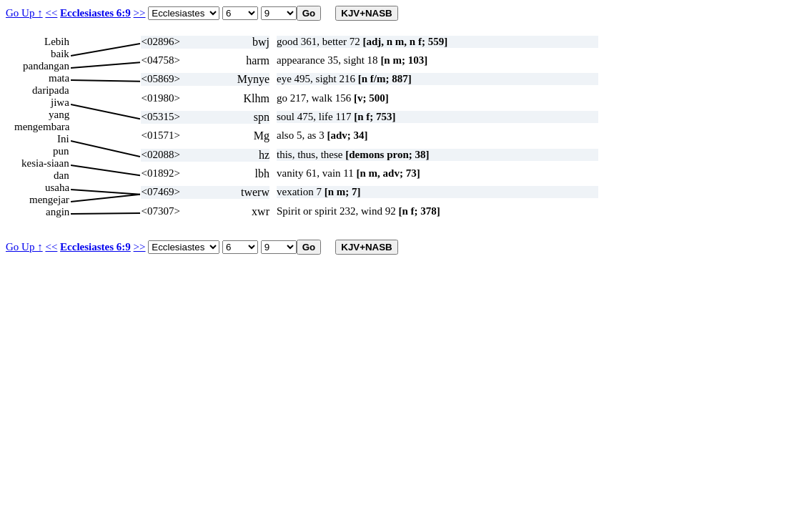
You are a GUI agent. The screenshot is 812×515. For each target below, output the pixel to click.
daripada (51, 90)
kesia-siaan (45, 163)
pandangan (46, 66)
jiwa (60, 102)
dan (61, 175)
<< (51, 13)
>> (140, 13)
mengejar (49, 200)
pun (61, 151)
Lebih (57, 41)
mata (59, 78)
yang (59, 114)
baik (60, 54)
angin (58, 212)
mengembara (42, 127)
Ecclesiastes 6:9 (95, 13)
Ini (63, 139)
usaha (57, 187)
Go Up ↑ (24, 13)
